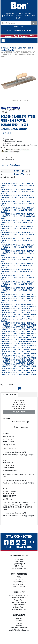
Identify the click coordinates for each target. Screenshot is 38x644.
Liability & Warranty (19, 604)
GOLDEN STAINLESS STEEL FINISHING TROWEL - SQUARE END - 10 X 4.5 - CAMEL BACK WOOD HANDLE (18, 191)
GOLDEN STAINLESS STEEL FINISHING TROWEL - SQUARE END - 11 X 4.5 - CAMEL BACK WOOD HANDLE (18, 210)
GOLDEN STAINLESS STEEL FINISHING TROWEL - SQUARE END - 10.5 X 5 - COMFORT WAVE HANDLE (19, 312)
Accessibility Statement (19, 616)
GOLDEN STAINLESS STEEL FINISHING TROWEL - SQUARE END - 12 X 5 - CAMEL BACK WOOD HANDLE (18, 247)
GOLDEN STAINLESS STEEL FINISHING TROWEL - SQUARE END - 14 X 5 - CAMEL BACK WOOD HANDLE (18, 265)
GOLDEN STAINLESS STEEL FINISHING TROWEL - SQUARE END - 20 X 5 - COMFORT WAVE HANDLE (18, 380)
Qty (2, 391)
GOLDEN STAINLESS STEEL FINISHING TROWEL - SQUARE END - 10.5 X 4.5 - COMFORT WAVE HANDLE (18, 307)
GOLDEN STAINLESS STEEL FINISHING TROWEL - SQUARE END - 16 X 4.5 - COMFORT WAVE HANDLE (19, 367)
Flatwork (30, 48)
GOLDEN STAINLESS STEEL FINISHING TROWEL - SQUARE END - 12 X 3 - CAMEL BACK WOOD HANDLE (18, 228)
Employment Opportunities (19, 634)
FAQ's (19, 583)
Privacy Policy (19, 606)
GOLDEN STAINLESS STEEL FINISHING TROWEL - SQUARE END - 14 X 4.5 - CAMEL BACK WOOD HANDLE (18, 259)
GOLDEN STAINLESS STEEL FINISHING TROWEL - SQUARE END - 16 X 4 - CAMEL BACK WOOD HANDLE (18, 278)
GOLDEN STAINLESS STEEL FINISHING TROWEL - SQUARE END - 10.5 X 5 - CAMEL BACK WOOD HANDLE (18, 204)
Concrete (21, 48)
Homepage (4, 48)
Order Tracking (19, 567)
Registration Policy (19, 609)
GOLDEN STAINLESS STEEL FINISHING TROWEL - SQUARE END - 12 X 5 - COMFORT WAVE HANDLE (18, 343)
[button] (19, 31)
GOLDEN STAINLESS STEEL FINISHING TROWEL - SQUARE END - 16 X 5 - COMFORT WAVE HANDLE (18, 371)
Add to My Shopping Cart (19, 394)
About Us (19, 624)
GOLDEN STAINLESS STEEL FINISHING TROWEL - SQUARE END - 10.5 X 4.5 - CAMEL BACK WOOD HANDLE (18, 198)
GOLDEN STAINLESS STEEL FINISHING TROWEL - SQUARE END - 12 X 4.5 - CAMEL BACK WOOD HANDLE (18, 241)
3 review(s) (5, 171)
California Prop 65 (19, 613)
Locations (19, 629)
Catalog (13, 48)
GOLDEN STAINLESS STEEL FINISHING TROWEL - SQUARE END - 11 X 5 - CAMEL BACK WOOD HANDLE (18, 216)
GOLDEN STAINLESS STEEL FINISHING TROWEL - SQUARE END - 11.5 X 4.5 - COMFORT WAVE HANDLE (18, 325)
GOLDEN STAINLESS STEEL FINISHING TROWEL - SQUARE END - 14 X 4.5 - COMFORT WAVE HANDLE (19, 351)
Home (20, 14)
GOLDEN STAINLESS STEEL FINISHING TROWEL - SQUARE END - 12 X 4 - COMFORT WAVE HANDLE (18, 334)
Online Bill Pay (8, 16)
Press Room (19, 632)
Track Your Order (30, 16)
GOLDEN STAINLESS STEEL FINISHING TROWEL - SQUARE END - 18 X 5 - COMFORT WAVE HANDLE (18, 375)
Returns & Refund (19, 593)
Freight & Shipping (19, 588)
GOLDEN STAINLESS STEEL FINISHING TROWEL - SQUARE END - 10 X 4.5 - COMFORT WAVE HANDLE (19, 301)
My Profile (19, 572)
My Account (19, 565)
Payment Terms (19, 611)
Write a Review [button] (15, 171)
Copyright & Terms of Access (19, 602)
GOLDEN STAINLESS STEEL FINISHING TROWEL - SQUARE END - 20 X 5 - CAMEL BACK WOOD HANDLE (18, 296)
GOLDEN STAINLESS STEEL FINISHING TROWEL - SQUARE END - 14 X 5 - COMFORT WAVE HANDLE (18, 355)
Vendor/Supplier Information (19, 636)
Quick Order (28, 14)
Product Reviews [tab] (9, 401)
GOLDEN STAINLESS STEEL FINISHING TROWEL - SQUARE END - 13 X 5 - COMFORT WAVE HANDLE (18, 347)
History (19, 627)
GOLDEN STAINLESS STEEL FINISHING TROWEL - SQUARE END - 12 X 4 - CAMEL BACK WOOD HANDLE (18, 235)
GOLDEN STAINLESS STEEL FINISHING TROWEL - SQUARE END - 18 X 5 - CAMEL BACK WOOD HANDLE (18, 290)
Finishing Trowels (7, 50)
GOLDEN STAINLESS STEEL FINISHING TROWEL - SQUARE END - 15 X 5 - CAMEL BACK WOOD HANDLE (18, 272)
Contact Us (19, 16)
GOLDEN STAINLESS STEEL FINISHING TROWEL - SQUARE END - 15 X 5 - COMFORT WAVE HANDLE (18, 359)
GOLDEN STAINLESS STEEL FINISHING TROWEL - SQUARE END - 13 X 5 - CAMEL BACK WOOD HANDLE (18, 253)
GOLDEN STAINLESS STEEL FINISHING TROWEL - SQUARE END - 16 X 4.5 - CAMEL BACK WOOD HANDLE (18, 284)
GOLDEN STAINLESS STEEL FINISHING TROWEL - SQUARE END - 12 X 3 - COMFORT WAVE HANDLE (18, 330)
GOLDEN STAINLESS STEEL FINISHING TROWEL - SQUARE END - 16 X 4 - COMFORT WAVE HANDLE (18, 363)
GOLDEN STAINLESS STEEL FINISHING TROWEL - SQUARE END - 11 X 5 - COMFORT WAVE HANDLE (18, 320)
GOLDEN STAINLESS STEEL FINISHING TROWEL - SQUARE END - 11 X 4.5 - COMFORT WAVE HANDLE (19, 316)
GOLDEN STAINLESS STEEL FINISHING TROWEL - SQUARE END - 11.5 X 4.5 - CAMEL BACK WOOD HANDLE (18, 222)
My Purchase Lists (19, 575)
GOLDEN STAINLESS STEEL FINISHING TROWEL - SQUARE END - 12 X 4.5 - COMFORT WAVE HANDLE (19, 338)
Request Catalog (19, 590)
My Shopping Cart (19, 570)
